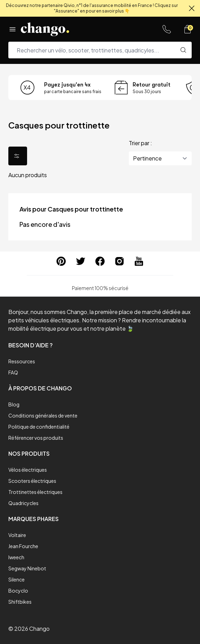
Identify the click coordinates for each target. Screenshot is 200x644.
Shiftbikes (20, 602)
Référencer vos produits (36, 438)
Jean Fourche (23, 546)
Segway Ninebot (27, 568)
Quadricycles (23, 503)
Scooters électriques (32, 481)
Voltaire (17, 535)
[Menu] (12, 29)
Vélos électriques (28, 470)
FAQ (13, 372)
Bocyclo (18, 591)
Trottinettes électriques (35, 492)
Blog (14, 404)
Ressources (22, 361)
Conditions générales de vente (43, 415)
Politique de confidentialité (39, 427)
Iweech (16, 557)
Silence (16, 579)
